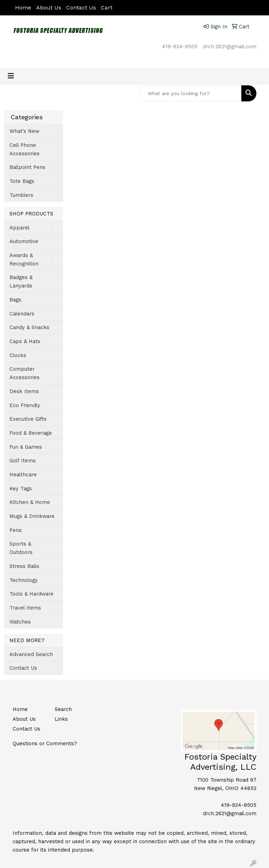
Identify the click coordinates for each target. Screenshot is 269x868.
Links (61, 719)
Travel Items (25, 608)
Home (23, 8)
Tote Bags (22, 181)
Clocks (18, 355)
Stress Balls (24, 566)
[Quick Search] (190, 93)
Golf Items (23, 461)
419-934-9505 (180, 47)
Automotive (24, 241)
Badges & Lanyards (21, 282)
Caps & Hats (25, 341)
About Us (49, 8)
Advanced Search (31, 654)
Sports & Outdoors (21, 548)
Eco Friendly (25, 405)
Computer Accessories (25, 373)
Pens (16, 530)
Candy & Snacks (29, 327)
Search (63, 709)
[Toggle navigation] (11, 76)
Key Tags (21, 489)
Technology (24, 580)
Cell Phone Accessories (25, 149)
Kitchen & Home (30, 502)
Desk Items (24, 391)
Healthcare (23, 475)
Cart (107, 8)
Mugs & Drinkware (32, 516)
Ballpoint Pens (27, 167)
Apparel (19, 228)
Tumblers (21, 195)
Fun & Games (26, 447)
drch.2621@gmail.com (230, 47)
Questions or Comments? (45, 744)
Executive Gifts (28, 419)
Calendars (22, 314)
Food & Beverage (31, 433)
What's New (24, 131)
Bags (15, 300)
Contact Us (81, 8)
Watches (20, 622)
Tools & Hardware (32, 594)
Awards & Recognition (24, 259)
